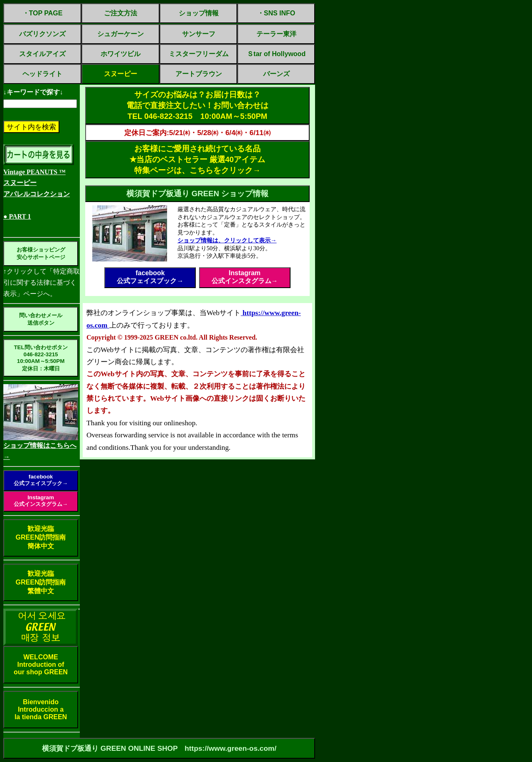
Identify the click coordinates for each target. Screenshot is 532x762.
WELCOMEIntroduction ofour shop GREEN (41, 665)
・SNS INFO (276, 13)
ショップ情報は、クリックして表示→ (227, 240)
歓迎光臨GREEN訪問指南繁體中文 (41, 582)
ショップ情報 (199, 13)
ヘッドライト (42, 74)
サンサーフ (199, 34)
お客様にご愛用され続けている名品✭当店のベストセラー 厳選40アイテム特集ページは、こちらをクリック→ (198, 159)
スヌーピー (121, 74)
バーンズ (276, 74)
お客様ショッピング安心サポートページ (41, 253)
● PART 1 (17, 216)
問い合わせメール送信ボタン (41, 319)
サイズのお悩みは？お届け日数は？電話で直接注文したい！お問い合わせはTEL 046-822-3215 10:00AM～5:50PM (197, 105)
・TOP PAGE (43, 13)
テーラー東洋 (276, 34)
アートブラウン (199, 74)
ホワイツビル (121, 54)
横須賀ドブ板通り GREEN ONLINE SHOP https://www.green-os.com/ (159, 748)
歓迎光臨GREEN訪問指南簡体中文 (41, 537)
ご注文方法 (121, 13)
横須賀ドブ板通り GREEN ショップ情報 (198, 194)
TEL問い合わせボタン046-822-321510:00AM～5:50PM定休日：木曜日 (41, 358)
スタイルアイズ (42, 54)
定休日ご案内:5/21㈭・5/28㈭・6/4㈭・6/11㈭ (197, 133)
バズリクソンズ (42, 34)
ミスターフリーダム (199, 54)
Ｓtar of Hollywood (276, 54)
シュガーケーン (121, 34)
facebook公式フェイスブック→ (41, 480)
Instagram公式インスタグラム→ (41, 501)
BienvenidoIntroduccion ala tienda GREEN (41, 709)
